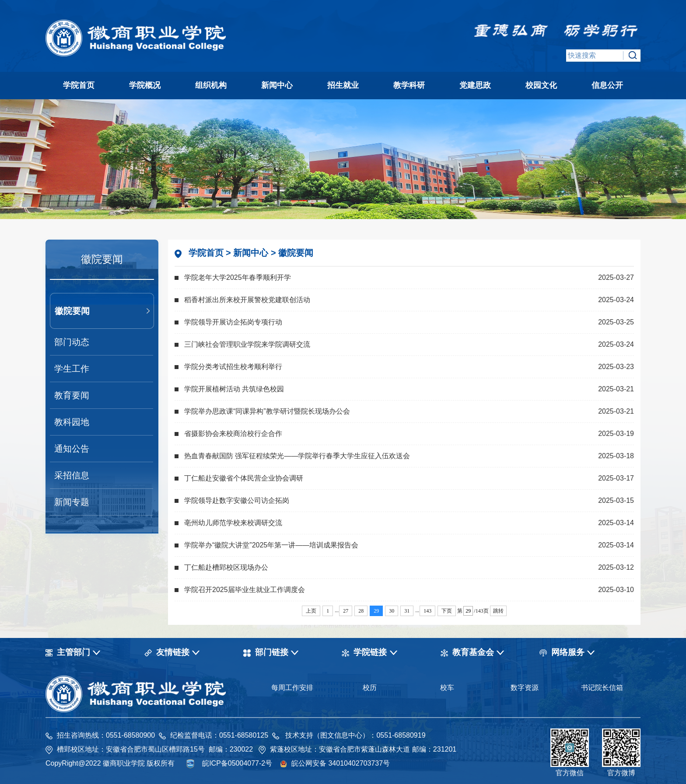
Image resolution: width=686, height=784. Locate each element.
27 (346, 611)
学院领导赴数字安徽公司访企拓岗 (237, 500)
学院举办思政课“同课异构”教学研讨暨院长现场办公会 (267, 411)
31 (407, 611)
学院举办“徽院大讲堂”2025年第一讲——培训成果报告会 (271, 545)
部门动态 (72, 342)
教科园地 (72, 422)
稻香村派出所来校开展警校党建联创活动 (247, 300)
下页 (447, 611)
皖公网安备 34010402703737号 (341, 763)
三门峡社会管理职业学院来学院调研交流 (247, 344)
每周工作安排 (292, 688)
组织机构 (211, 85)
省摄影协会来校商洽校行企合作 (233, 434)
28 (361, 611)
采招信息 (72, 475)
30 (392, 611)
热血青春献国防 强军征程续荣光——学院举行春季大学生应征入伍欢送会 (297, 456)
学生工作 (72, 369)
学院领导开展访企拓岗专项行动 (233, 322)
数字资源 (525, 688)
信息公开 (607, 85)
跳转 (498, 611)
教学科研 (409, 85)
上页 (311, 611)
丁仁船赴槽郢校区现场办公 (226, 567)
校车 (447, 688)
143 (427, 611)
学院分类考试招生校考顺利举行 (233, 367)
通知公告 (72, 449)
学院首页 (79, 85)
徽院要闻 (72, 311)
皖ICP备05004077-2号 (237, 763)
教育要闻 (72, 395)
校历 (370, 688)
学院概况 (145, 85)
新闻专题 (72, 502)
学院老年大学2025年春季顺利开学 (238, 277)
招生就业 (343, 85)
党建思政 (475, 85)
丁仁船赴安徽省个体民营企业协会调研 (244, 478)
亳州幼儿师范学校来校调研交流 (233, 523)
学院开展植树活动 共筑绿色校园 (234, 389)
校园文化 (541, 85)
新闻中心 (277, 85)
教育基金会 (473, 652)
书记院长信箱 (602, 688)
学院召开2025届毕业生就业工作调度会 (245, 590)
